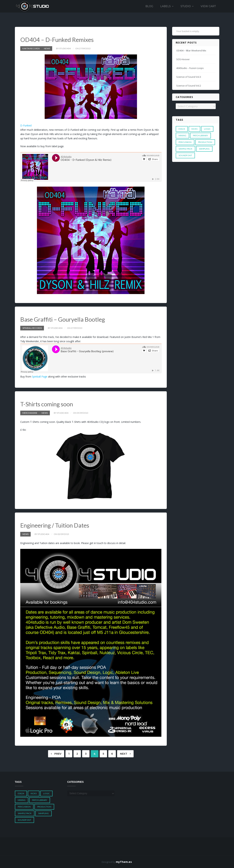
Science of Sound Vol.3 (189, 77)
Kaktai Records (31, 48)
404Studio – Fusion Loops (190, 68)
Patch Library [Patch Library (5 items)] (200, 135)
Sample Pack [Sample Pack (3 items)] (185, 149)
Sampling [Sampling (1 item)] (204, 149)
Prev (56, 753)
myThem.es (124, 861)
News (47, 48)
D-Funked (26, 125)
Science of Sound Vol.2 (189, 86)
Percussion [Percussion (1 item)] (185, 142)
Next (125, 753)
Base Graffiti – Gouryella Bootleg (64, 319)
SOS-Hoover (183, 59)
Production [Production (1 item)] (205, 142)
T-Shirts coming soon (47, 404)
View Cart (208, 6)
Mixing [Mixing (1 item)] (182, 135)
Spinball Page (40, 376)
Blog (149, 6)
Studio (186, 6)
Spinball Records (32, 328)
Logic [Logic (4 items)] (207, 129)
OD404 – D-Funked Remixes (58, 39)
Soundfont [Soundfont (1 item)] (185, 155)
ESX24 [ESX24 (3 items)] (182, 129)
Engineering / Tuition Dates (56, 525)
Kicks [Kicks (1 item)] (194, 129)
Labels (166, 6)
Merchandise (30, 413)
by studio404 (63, 48)
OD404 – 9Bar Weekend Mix (191, 51)
